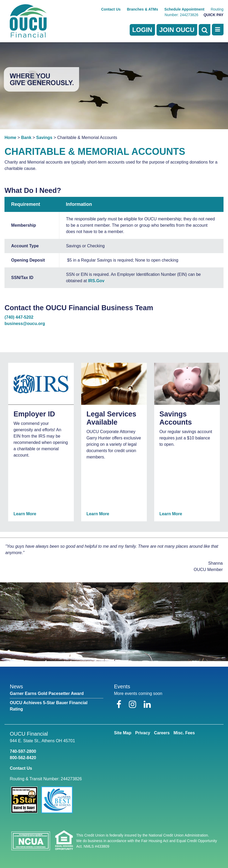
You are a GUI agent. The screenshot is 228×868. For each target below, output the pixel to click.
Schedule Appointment (185, 9)
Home (10, 138)
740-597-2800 (23, 751)
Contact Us (111, 9)
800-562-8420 (23, 758)
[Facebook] (120, 704)
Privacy (143, 733)
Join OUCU (177, 30)
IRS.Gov (96, 281)
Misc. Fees (184, 733)
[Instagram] (134, 704)
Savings (44, 138)
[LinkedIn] (147, 704)
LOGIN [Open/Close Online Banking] (142, 30)
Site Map (123, 733)
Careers (162, 733)
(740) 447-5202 (19, 317)
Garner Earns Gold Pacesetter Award (47, 693)
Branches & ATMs (142, 9)
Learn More (25, 514)
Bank (26, 138)
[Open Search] (205, 30)
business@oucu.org (25, 324)
